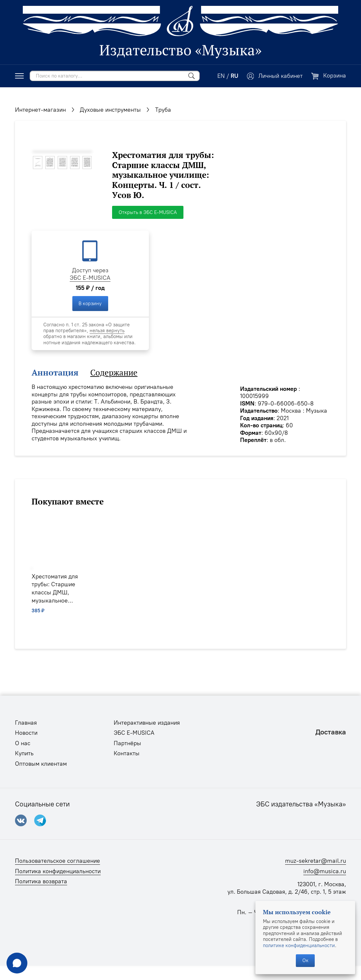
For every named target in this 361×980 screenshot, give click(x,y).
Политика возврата (41, 881)
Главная (26, 723)
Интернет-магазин (40, 110)
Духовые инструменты (110, 110)
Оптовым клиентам (41, 764)
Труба (163, 110)
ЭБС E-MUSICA (90, 278)
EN (221, 76)
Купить (24, 753)
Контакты (127, 753)
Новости (26, 733)
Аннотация (55, 373)
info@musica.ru (325, 871)
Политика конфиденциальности (58, 871)
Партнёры (127, 743)
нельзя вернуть (107, 331)
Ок (305, 960)
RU (234, 76)
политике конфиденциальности (299, 945)
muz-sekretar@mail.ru (316, 861)
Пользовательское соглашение (58, 861)
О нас (23, 743)
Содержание (114, 373)
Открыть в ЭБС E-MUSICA (148, 212)
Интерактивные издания (147, 723)
